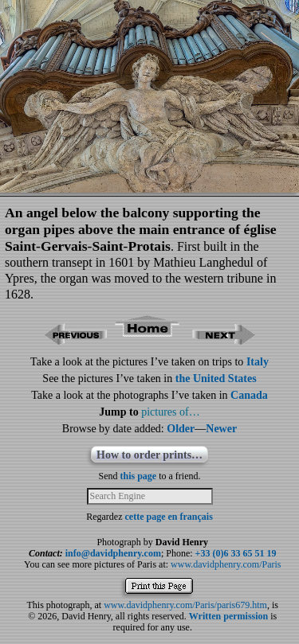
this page (139, 476)
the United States (216, 379)
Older (181, 429)
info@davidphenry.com (113, 553)
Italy (258, 362)
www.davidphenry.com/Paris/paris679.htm (185, 605)
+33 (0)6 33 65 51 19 (236, 553)
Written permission (228, 616)
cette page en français (169, 517)
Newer (221, 429)
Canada (249, 395)
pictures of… (170, 412)
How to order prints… (149, 455)
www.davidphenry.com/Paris (226, 564)
